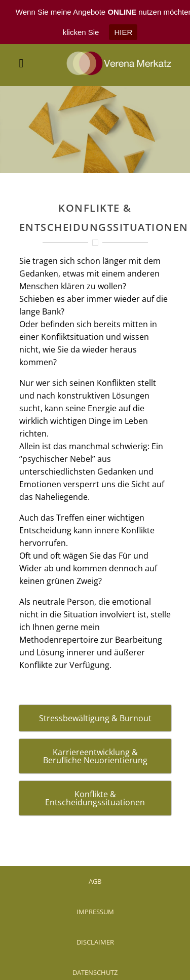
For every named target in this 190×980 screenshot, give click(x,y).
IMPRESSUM (95, 897)
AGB (95, 867)
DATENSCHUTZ (95, 958)
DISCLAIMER (95, 928)
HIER (123, 32)
